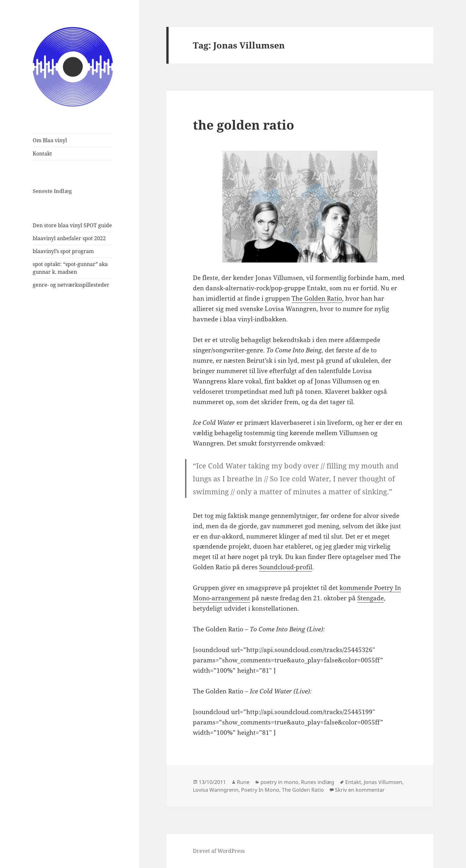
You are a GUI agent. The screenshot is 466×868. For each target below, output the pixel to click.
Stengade (371, 598)
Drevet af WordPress (219, 851)
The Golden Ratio (317, 298)
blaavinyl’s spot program (63, 251)
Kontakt (42, 154)
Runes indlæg (318, 782)
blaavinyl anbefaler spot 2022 (69, 238)
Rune (243, 782)
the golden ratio (244, 125)
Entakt (353, 782)
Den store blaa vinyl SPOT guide (72, 225)
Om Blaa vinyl (50, 140)
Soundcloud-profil (286, 567)
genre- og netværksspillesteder (71, 285)
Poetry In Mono (260, 790)
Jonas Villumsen (383, 782)
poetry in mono (279, 782)
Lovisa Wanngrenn (216, 790)
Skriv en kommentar (360, 790)
